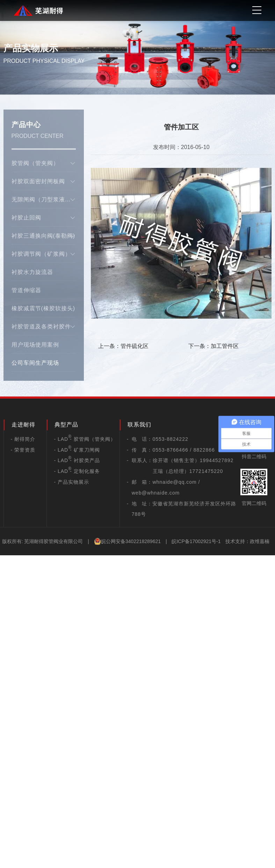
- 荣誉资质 (23, 450)
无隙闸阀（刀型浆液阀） (44, 200)
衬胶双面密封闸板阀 (44, 181)
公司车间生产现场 (35, 363)
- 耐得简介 (23, 439)
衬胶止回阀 (44, 218)
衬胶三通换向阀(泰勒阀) (44, 236)
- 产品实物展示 (71, 482)
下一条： (214, 346)
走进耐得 (23, 425)
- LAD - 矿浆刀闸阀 (77, 450)
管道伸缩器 (26, 290)
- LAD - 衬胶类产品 (77, 460)
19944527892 (217, 460)
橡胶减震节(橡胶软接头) (44, 308)
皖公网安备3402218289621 (127, 541)
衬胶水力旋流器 (32, 272)
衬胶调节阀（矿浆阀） (44, 254)
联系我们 (139, 425)
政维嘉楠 (260, 541)
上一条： (123, 346)
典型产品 (66, 425)
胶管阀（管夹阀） (44, 163)
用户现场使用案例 (35, 345)
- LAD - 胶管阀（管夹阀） (85, 439)
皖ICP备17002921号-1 (196, 541)
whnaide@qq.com (174, 482)
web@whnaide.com (156, 493)
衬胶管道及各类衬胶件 (44, 327)
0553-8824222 (170, 439)
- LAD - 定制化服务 (77, 471)
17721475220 (206, 471)
